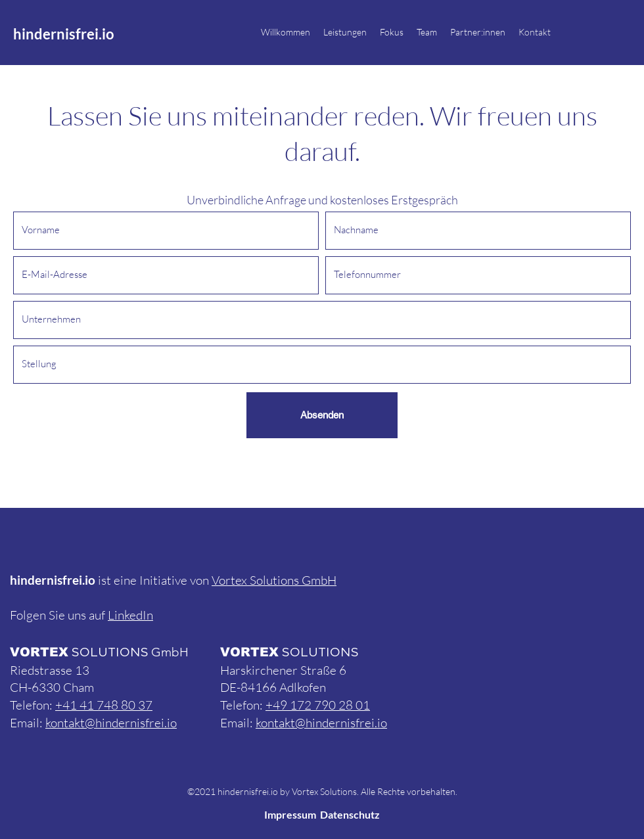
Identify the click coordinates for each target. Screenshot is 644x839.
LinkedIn (130, 615)
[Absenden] (322, 415)
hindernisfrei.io (64, 34)
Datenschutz (350, 814)
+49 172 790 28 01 (318, 705)
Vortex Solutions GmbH (274, 580)
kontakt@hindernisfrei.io (111, 723)
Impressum (290, 814)
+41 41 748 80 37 (104, 705)
